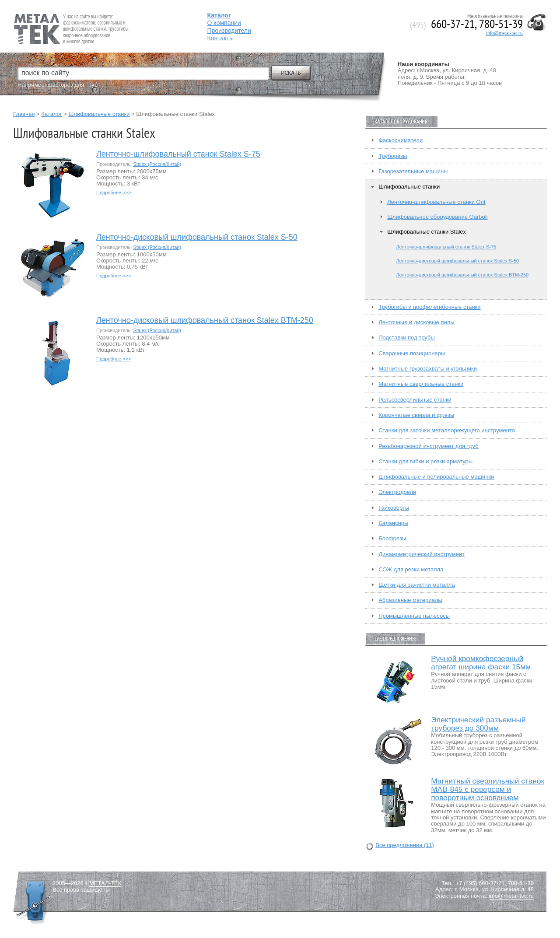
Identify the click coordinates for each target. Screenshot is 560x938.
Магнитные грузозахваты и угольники (428, 369)
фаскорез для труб (73, 85)
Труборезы (393, 156)
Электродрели (397, 492)
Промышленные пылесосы (414, 616)
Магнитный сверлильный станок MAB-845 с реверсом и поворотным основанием (488, 789)
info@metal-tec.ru (504, 33)
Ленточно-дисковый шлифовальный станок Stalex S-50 (197, 237)
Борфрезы (392, 539)
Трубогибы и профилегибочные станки (429, 307)
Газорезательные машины (413, 171)
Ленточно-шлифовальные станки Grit (436, 202)
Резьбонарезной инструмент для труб (428, 446)
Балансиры (393, 523)
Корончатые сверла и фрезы (416, 415)
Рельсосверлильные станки (415, 400)
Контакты (220, 38)
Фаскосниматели (401, 140)
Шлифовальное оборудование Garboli (437, 217)
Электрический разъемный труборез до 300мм (478, 724)
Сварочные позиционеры (412, 353)
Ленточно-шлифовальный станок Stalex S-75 (178, 154)
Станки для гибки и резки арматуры (425, 462)
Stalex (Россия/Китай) (157, 164)
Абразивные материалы (410, 600)
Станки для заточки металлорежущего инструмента (447, 430)
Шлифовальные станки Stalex (427, 232)
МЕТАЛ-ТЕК (105, 883)
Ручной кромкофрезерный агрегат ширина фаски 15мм (481, 663)
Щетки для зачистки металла (416, 585)
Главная (24, 114)
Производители (229, 31)
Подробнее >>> (114, 192)
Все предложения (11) (405, 845)
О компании (224, 23)
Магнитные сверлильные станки (421, 384)
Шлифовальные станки (99, 114)
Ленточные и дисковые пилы (416, 322)
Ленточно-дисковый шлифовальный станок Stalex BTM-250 (205, 320)
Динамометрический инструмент (422, 554)
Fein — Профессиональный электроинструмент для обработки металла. (71, 19)
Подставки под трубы (407, 338)
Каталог (51, 114)
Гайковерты (394, 508)
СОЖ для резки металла (411, 570)
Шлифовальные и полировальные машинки (436, 477)
